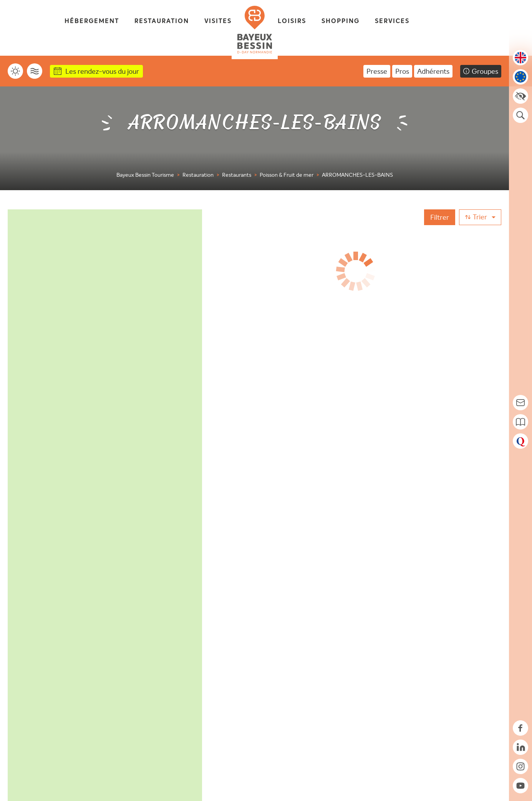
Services (392, 21)
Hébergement (92, 21)
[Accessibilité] (520, 96)
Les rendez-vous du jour (102, 71)
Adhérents (433, 71)
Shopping (341, 21)
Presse (377, 71)
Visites (218, 21)
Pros (402, 71)
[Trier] (480, 217)
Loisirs (292, 21)
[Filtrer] (440, 217)
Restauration (162, 21)
